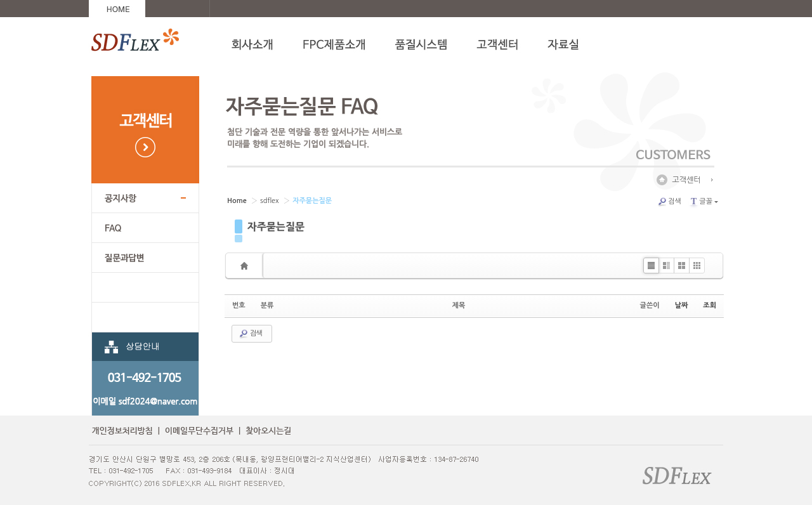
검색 (669, 202)
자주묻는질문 (276, 226)
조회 (710, 305)
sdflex (270, 201)
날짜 (682, 305)
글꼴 (704, 201)
